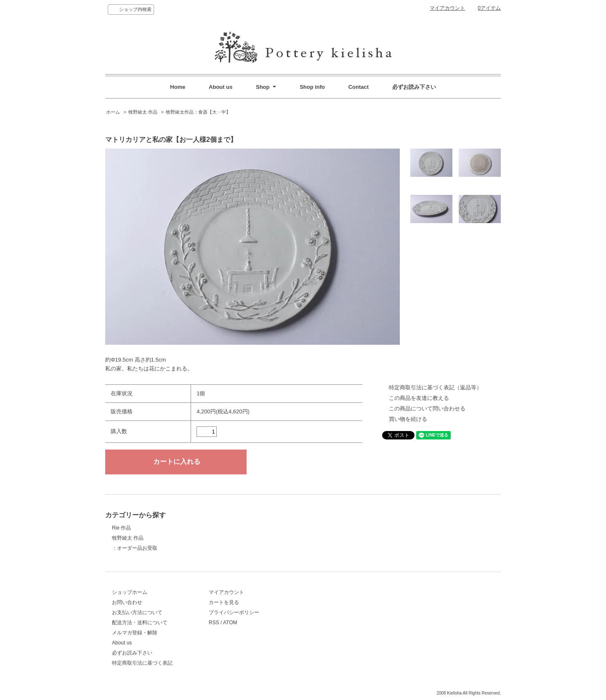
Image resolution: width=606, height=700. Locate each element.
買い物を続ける (408, 419)
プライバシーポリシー (234, 612)
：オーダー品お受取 (135, 548)
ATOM (230, 623)
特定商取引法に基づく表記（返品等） (435, 387)
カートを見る (224, 602)
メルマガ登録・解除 (135, 633)
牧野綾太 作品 (143, 112)
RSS (214, 623)
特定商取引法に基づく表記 (142, 663)
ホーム (113, 112)
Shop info (312, 87)
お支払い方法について (137, 612)
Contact (359, 87)
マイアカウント (447, 8)
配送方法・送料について (140, 623)
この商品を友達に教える (419, 398)
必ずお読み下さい (414, 87)
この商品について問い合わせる (427, 409)
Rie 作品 (121, 528)
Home (178, 87)
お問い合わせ (127, 602)
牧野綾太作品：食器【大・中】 (198, 112)
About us (221, 87)
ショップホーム (130, 592)
